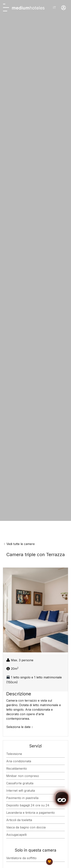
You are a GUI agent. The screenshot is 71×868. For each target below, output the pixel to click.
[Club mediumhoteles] (49, 862)
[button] (6, 610)
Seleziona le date (18, 727)
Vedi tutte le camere (21, 544)
